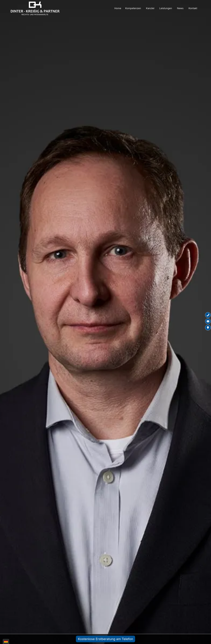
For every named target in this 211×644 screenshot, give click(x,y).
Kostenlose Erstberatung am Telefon (105, 639)
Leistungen (166, 8)
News (180, 8)
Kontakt (193, 8)
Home (118, 8)
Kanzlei (150, 8)
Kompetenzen (133, 8)
